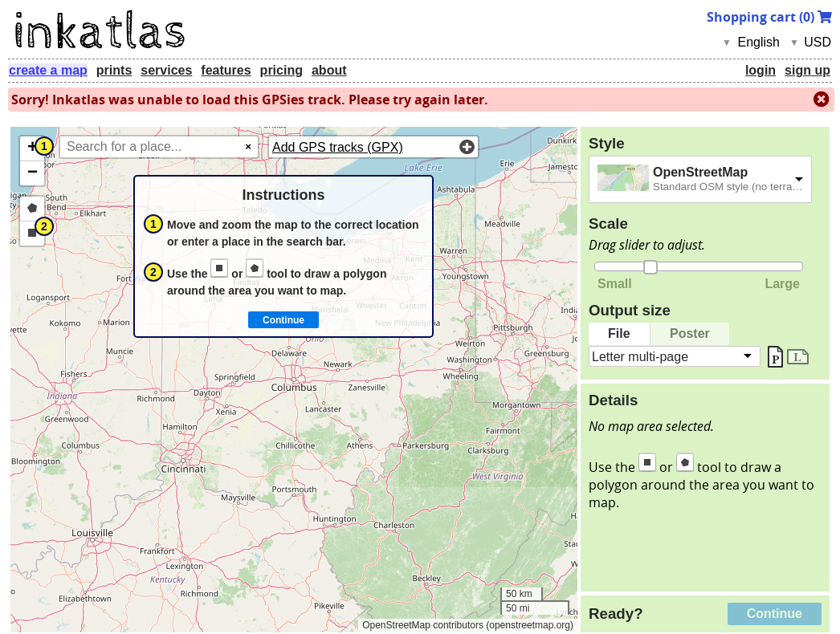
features (226, 70)
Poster (690, 333)
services (166, 70)
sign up (807, 70)
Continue (775, 614)
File (619, 333)
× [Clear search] (248, 146)
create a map (48, 70)
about (329, 70)
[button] (32, 149)
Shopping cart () (769, 17)
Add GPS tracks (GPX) (338, 147)
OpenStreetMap (700, 172)
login (760, 70)
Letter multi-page (640, 356)
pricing (281, 70)
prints (114, 70)
